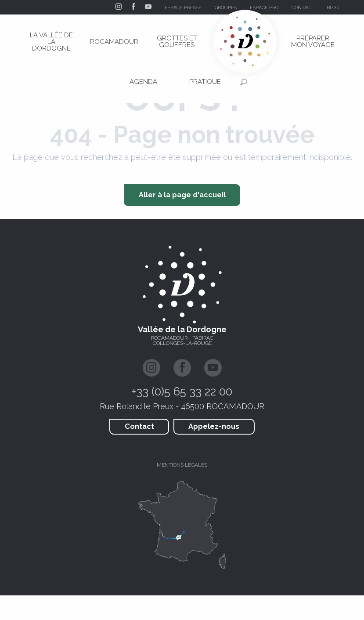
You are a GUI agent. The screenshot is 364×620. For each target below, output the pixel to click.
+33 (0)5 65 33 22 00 (182, 392)
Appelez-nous (214, 426)
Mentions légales (182, 465)
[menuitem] (51, 42)
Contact (139, 426)
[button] (355, 7)
